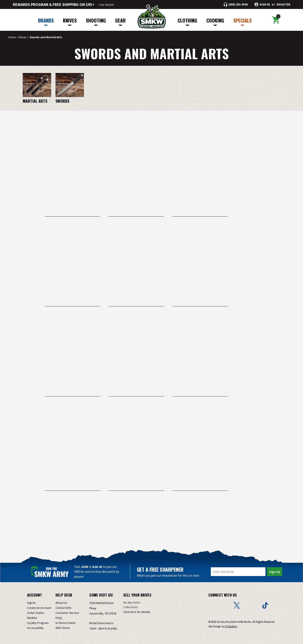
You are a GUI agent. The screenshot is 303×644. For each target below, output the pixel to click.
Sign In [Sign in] (31, 603)
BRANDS (46, 21)
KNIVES (70, 21)
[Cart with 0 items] (276, 20)
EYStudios (231, 626)
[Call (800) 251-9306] (236, 4)
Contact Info (63, 608)
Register (283, 4)
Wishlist (32, 618)
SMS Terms (63, 628)
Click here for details (137, 612)
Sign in (265, 4)
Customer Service (67, 613)
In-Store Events (66, 623)
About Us (61, 603)
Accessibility (35, 628)
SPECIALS (242, 21)
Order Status (36, 613)
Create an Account (39, 608)
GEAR (120, 21)
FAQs (59, 618)
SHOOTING (96, 21)
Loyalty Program (38, 623)
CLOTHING (187, 21)
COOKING (215, 21)
